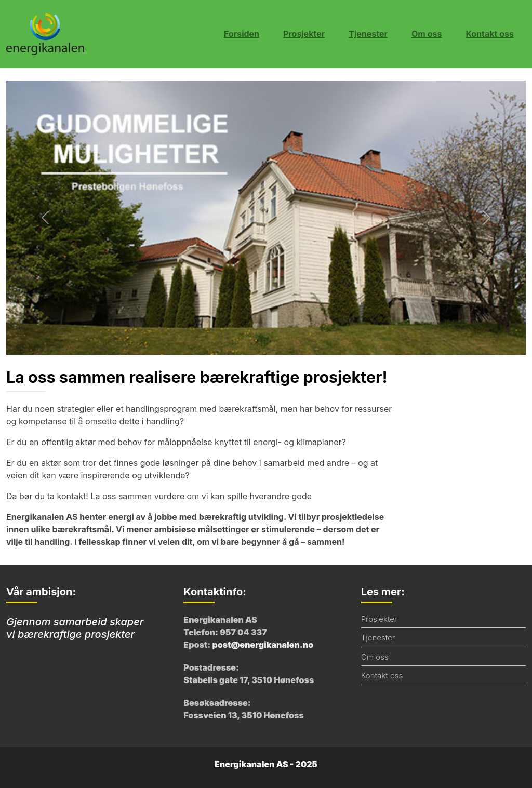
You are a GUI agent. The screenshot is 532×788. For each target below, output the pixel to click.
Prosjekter (304, 34)
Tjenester (368, 34)
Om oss (427, 34)
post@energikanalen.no (263, 645)
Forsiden (242, 34)
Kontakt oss (490, 34)
